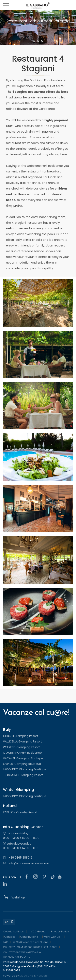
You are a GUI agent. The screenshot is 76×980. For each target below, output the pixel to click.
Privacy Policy (60, 931)
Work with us (52, 937)
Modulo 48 (26, 976)
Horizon (42, 976)
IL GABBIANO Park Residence (22, 753)
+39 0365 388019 (18, 858)
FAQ (6, 942)
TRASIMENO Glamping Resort (23, 775)
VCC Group (38, 931)
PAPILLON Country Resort (20, 812)
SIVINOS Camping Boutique (22, 764)
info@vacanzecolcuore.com (26, 863)
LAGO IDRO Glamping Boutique (25, 769)
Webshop (14, 897)
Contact (10, 937)
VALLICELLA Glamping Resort (22, 741)
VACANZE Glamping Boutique (23, 758)
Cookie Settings (13, 931)
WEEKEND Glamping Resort (21, 747)
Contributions (29, 937)
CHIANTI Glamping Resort (21, 736)
